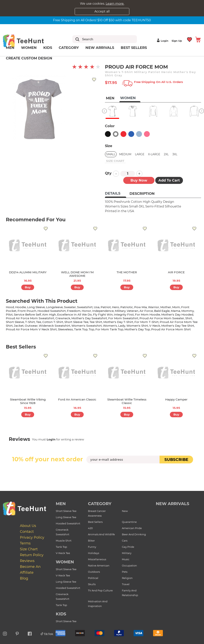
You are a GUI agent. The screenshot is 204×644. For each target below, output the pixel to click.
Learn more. (115, 4)
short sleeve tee (76, 322)
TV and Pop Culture (100, 590)
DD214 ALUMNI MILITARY (28, 272)
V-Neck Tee (63, 553)
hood (10, 307)
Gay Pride (128, 547)
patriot (106, 307)
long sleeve (36, 307)
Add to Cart (169, 180)
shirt (189, 318)
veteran (133, 311)
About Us (28, 526)
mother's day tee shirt (178, 326)
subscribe (176, 460)
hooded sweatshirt (52, 311)
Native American (99, 565)
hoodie (21, 307)
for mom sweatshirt (123, 318)
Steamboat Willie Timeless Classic (127, 401)
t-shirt (30, 322)
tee (39, 322)
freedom (74, 311)
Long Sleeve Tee (66, 517)
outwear (31, 326)
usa (97, 307)
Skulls (92, 584)
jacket (19, 326)
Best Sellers (134, 48)
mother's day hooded (177, 315)
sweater (70, 307)
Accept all (102, 11)
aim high (49, 315)
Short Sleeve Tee (66, 511)
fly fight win (103, 315)
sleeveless (65, 329)
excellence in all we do (75, 315)
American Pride (132, 528)
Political (93, 578)
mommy (188, 311)
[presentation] (102, 473)
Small (111, 154)
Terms (25, 543)
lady (122, 326)
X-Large (154, 154)
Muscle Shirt (64, 541)
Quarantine (129, 522)
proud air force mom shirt (171, 329)
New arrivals (100, 48)
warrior (154, 307)
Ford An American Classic (77, 399)
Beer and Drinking (134, 534)
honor (86, 311)
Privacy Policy (32, 537)
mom (176, 307)
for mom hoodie (148, 315)
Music (126, 559)
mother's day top (137, 329)
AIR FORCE (176, 272)
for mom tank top (109, 329)
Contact (27, 532)
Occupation (129, 565)
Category (69, 48)
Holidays (94, 553)
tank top (81, 329)
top (91, 329)
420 (90, 528)
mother (166, 307)
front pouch (27, 311)
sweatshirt (85, 307)
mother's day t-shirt (118, 322)
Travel (126, 584)
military (120, 311)
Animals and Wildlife (101, 534)
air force (146, 311)
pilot (9, 315)
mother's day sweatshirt (89, 318)
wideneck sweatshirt (55, 326)
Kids (48, 48)
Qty (108, 173)
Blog (24, 578)
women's (110, 326)
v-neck (155, 326)
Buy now (139, 180)
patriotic (127, 307)
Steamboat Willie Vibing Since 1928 (28, 401)
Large (140, 154)
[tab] (116, 194)
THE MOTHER (127, 272)
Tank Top (61, 547)
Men (10, 48)
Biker (91, 541)
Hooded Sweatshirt (68, 523)
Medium (125, 154)
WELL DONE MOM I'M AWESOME (77, 274)
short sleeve (15, 322)
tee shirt (96, 322)
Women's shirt (137, 326)
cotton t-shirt (53, 322)
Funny (92, 547)
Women (29, 48)
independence (103, 311)
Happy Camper (176, 399)
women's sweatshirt (87, 326)
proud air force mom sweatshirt (30, 318)
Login (162, 41)
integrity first (124, 315)
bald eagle (162, 311)
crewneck (63, 318)
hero (116, 307)
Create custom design (29, 58)
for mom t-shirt (146, 322)
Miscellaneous (97, 559)
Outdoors (94, 572)
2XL (166, 154)
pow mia (141, 307)
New (125, 511)
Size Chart (29, 549)
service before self (27, 315)
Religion (127, 578)
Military (127, 553)
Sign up (177, 41)
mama (176, 311)
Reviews (27, 561)
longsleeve (54, 307)
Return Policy (32, 555)
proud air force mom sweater (162, 318)
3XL (175, 154)
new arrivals (173, 504)
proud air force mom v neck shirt (31, 329)
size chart (115, 161)
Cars (125, 541)
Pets (125, 572)
